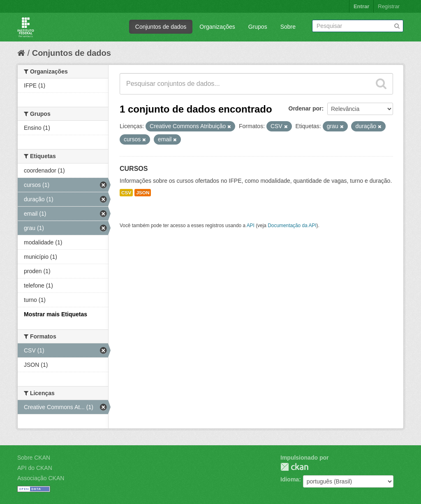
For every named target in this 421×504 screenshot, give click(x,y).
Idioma (290, 479)
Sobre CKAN (34, 458)
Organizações (217, 27)
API (251, 226)
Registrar (389, 6)
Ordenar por (305, 108)
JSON (143, 193)
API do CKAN (35, 468)
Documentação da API (292, 226)
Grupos (258, 27)
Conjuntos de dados (161, 27)
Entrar (361, 6)
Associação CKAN (41, 478)
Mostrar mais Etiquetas (56, 314)
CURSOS (134, 169)
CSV (126, 193)
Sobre (288, 27)
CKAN (294, 467)
